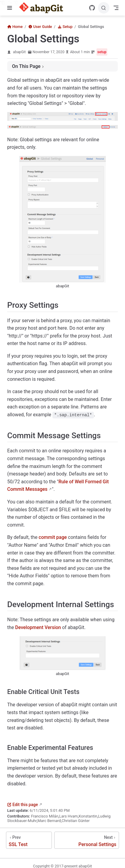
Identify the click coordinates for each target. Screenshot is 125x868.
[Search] (104, 8)
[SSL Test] (29, 840)
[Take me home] (43, 8)
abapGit (19, 52)
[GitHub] (92, 8)
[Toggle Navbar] (116, 8)
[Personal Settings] (87, 840)
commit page (53, 537)
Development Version (38, 627)
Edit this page (22, 805)
